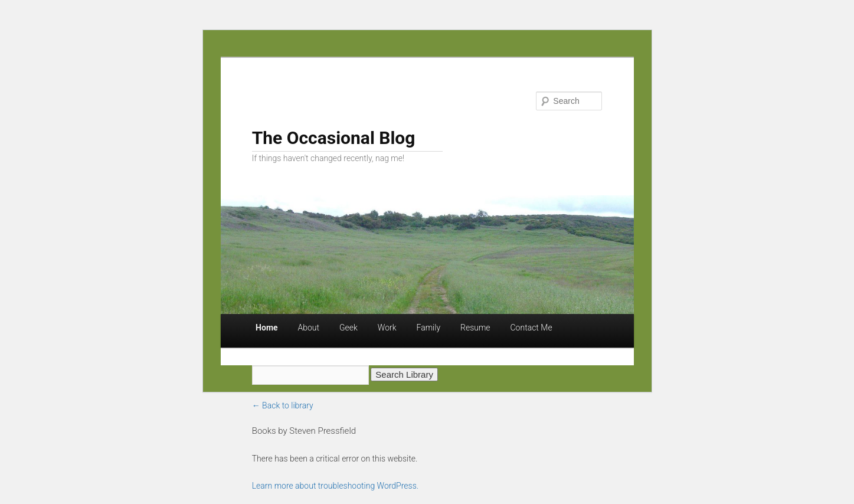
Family (429, 328)
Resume (475, 328)
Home (266, 328)
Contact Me (531, 328)
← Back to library (283, 405)
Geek (349, 328)
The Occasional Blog (334, 138)
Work (387, 328)
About (309, 328)
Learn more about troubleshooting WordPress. (335, 486)
